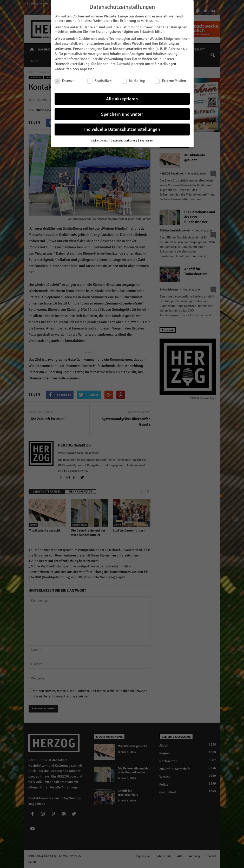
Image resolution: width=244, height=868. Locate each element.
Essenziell (66, 80)
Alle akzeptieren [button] (122, 98)
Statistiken (100, 80)
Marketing (133, 80)
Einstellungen (165, 63)
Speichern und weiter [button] (122, 114)
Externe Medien (170, 80)
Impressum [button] (147, 140)
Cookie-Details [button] (100, 140)
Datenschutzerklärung (72, 63)
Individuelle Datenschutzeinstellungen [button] (122, 129)
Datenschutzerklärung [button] (124, 140)
